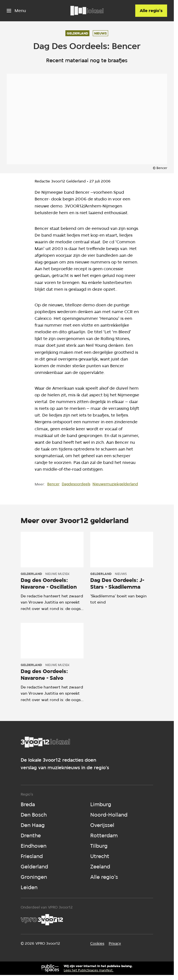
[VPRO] (42, 920)
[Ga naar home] (87, 11)
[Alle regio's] (151, 11)
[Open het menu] (16, 11)
